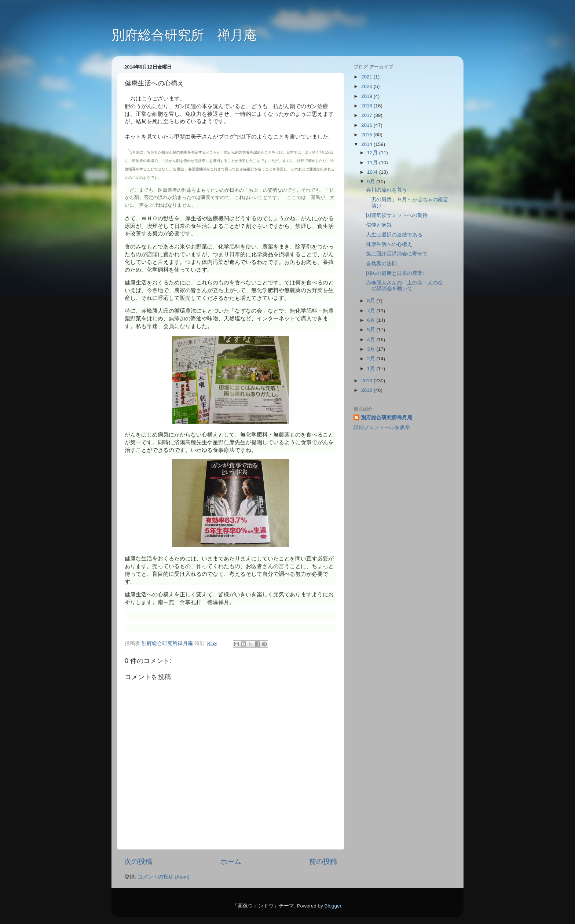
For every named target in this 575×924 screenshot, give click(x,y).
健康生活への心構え (389, 244)
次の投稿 (138, 862)
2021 (367, 77)
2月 (372, 359)
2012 (367, 390)
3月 (372, 349)
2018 (367, 106)
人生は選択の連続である (394, 235)
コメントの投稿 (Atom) (164, 877)
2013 (367, 381)
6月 (372, 320)
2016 (367, 125)
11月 (373, 163)
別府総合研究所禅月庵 (387, 418)
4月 (372, 340)
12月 (373, 153)
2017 (367, 115)
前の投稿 (323, 862)
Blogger (333, 906)
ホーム (231, 862)
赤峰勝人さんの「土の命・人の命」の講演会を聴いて (407, 286)
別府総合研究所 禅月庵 (184, 35)
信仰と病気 (379, 225)
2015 (367, 135)
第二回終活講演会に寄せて (397, 254)
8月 (372, 301)
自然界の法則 (381, 264)
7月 (372, 311)
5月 (372, 330)
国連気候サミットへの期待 (397, 215)
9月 (372, 182)
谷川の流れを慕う (387, 190)
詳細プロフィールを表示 (382, 428)
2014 (367, 144)
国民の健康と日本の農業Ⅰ (395, 273)
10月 (373, 172)
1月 (372, 369)
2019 (367, 96)
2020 (367, 86)
